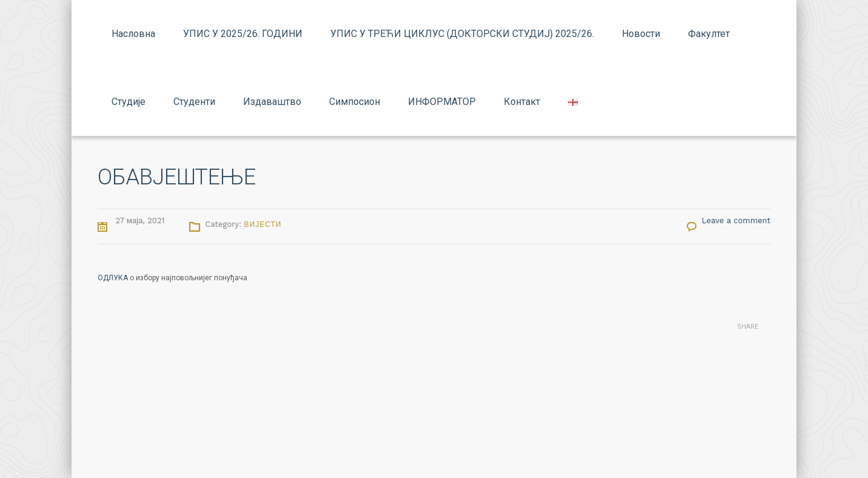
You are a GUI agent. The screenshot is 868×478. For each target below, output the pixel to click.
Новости (641, 34)
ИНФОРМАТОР (442, 102)
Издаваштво (272, 102)
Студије (129, 102)
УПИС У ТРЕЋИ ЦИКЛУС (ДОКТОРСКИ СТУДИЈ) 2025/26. (462, 34)
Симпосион (355, 102)
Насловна (133, 34)
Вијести (263, 224)
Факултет (709, 34)
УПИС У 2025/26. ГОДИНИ (243, 34)
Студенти (194, 102)
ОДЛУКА (113, 278)
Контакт (522, 102)
